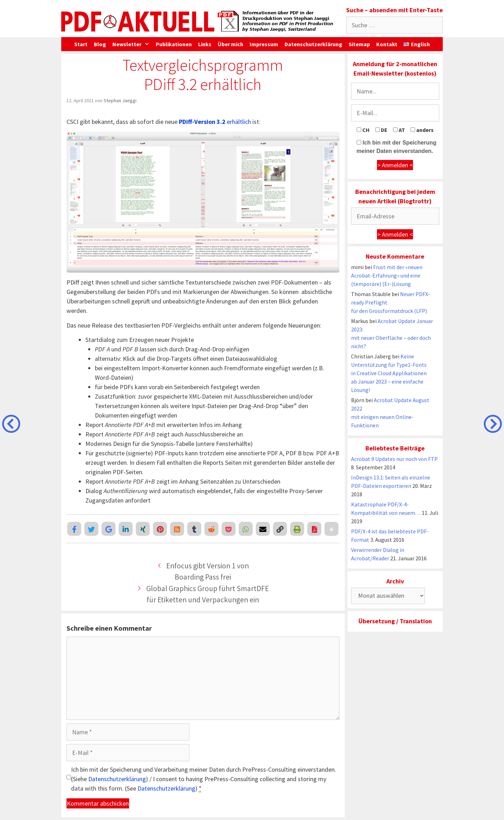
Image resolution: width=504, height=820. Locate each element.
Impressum (264, 44)
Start (81, 44)
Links (205, 44)
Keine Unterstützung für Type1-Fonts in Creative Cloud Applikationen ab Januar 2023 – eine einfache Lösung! (389, 373)
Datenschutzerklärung (313, 44)
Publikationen (174, 44)
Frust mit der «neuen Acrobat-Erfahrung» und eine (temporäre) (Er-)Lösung (387, 275)
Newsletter (132, 44)
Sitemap (359, 44)
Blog (100, 44)
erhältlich (215, 122)
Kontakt (387, 44)
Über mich (230, 44)
